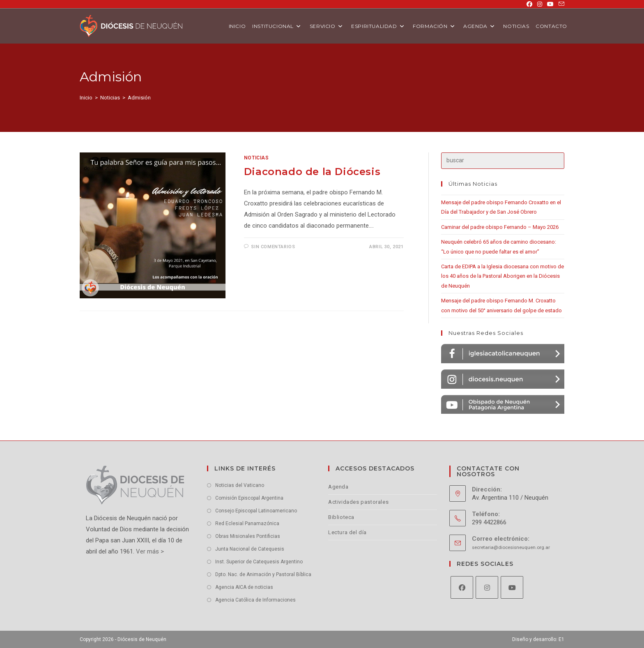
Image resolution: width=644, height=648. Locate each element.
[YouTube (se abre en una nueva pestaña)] (550, 4)
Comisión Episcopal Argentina (249, 498)
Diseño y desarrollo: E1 (538, 639)
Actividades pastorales (358, 502)
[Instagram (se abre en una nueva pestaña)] (540, 4)
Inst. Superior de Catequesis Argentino (259, 562)
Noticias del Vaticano (240, 485)
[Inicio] (86, 98)
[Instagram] (487, 587)
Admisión (139, 98)
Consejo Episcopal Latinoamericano (256, 511)
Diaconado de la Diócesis (312, 172)
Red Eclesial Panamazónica (247, 523)
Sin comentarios (273, 247)
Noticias (256, 158)
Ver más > (149, 551)
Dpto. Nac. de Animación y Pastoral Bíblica (263, 574)
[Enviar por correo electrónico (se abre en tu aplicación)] (560, 4)
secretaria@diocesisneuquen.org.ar (511, 547)
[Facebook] (462, 587)
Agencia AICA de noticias (244, 587)
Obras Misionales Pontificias (248, 536)
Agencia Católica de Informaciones (255, 600)
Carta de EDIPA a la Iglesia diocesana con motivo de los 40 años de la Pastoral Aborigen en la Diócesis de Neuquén (503, 276)
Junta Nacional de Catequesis (250, 549)
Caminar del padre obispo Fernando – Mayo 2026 (500, 227)
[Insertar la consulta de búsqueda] (503, 161)
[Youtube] (512, 587)
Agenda (338, 487)
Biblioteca (341, 517)
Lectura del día (347, 532)
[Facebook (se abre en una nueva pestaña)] (529, 4)
